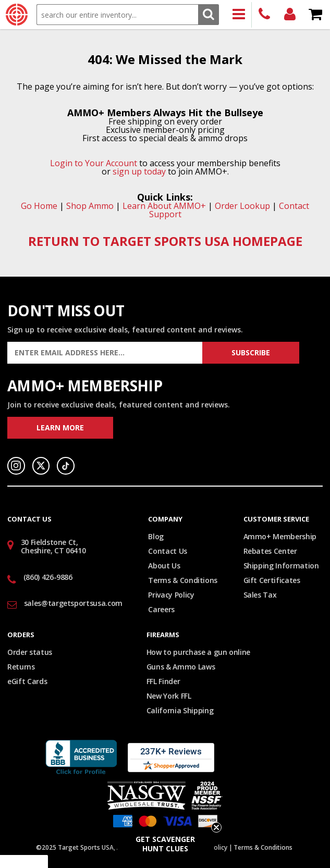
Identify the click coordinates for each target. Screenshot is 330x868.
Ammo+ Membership (280, 536)
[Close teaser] (216, 827)
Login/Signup (290, 15)
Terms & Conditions (183, 580)
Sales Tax (260, 595)
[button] (165, 844)
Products (239, 15)
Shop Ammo (90, 206)
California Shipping (180, 710)
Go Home (39, 206)
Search (208, 14)
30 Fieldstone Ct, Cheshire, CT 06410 (53, 547)
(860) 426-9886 (265, 15)
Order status (30, 652)
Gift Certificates (272, 580)
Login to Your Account (94, 163)
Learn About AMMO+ (164, 206)
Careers (161, 609)
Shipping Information (281, 566)
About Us (164, 566)
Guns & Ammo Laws (181, 667)
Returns (21, 667)
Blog (156, 536)
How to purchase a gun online (198, 652)
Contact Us (168, 551)
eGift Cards (27, 681)
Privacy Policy (171, 595)
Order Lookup (242, 206)
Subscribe (251, 352)
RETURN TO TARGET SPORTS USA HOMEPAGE (165, 241)
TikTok (66, 466)
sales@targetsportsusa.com (73, 603)
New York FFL (169, 696)
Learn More (60, 427)
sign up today (139, 171)
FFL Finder (163, 681)
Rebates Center (270, 551)
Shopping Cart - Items (316, 15)
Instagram (16, 466)
